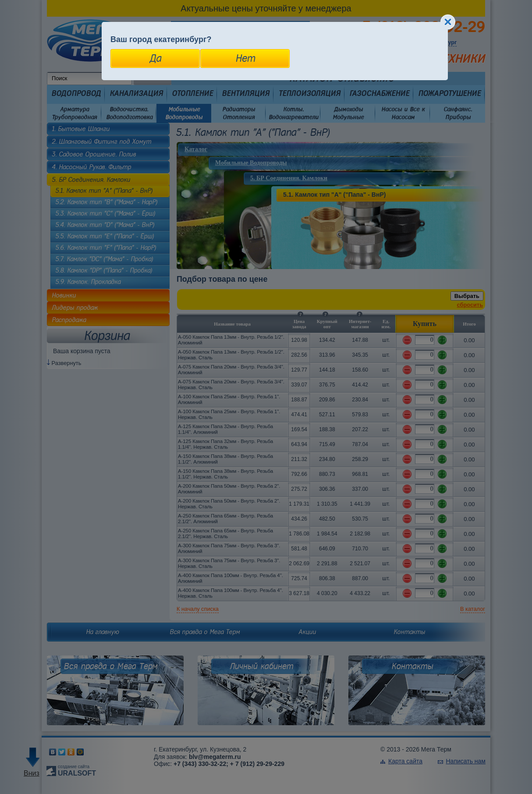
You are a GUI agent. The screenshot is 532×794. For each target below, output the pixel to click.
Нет (245, 58)
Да (155, 58)
